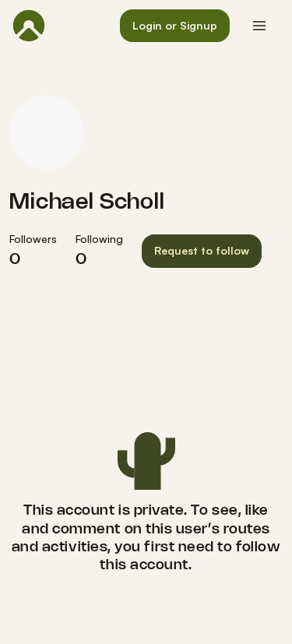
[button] (175, 26)
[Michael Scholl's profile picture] (47, 132)
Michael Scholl (87, 202)
